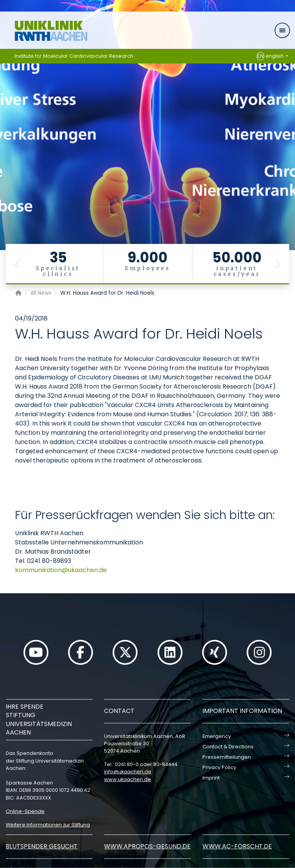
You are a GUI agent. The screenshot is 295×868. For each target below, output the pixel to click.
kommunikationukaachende (61, 570)
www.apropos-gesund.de (147, 846)
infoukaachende (128, 772)
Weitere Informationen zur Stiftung (48, 825)
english (271, 56)
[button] (17, 264)
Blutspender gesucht (42, 846)
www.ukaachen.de (128, 779)
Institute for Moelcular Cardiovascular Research (74, 56)
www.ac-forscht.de (237, 846)
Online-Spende (25, 811)
